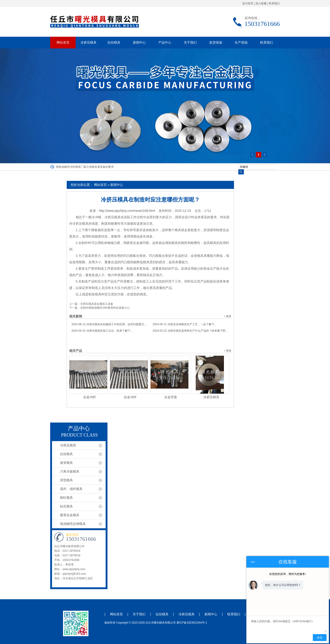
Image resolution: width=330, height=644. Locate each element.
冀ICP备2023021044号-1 (192, 623)
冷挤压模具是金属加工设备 (97, 304)
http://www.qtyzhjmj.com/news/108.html (127, 211)
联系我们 (274, 3)
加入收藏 (261, 3)
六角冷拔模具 (70, 471)
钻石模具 (66, 506)
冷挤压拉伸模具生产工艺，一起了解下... (185, 324)
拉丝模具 (114, 42)
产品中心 (165, 42)
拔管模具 (66, 463)
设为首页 (248, 3)
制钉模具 (66, 498)
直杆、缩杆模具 (71, 489)
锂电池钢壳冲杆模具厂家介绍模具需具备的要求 (85, 167)
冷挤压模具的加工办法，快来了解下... (102, 331)
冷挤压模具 (88, 42)
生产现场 (241, 42)
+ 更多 (228, 316)
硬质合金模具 (70, 515)
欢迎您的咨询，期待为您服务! (287, 574)
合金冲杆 (90, 397)
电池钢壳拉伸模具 (73, 524)
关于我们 (190, 42)
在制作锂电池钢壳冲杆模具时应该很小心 (105, 308)
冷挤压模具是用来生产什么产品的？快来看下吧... (190, 331)
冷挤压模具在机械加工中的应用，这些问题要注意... (110, 324)
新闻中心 (139, 42)
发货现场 (216, 42)
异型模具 (66, 480)
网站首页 (63, 42)
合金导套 (171, 397)
